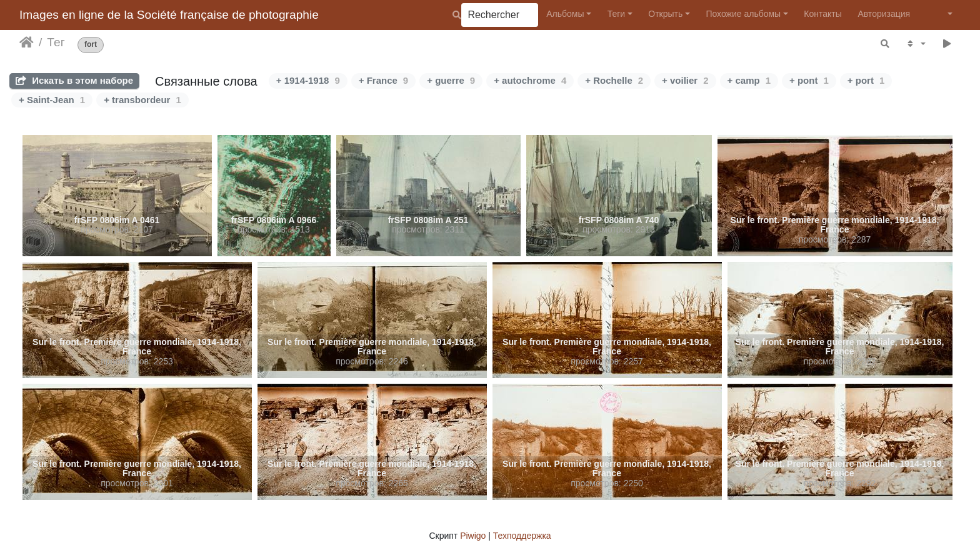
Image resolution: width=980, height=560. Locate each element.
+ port (866, 80)
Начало (27, 42)
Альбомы (565, 14)
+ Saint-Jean (52, 100)
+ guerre (451, 80)
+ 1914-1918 (308, 80)
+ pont (809, 80)
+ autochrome (530, 80)
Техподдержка (522, 536)
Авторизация (884, 14)
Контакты (822, 14)
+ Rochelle (614, 80)
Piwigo (473, 536)
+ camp (749, 80)
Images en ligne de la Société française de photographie (169, 15)
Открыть (665, 14)
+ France (383, 80)
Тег (56, 42)
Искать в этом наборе (74, 80)
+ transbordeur (142, 100)
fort (91, 45)
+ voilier (685, 80)
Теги (616, 14)
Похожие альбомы (743, 14)
